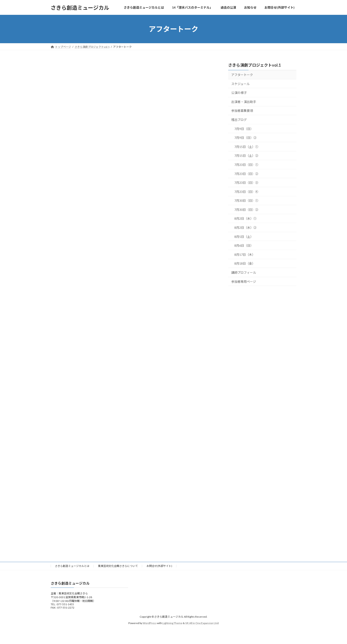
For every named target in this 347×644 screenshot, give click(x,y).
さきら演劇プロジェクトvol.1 (254, 65)
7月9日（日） (244, 129)
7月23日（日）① (246, 165)
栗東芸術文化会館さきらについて (118, 566)
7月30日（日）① (246, 201)
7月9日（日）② (245, 138)
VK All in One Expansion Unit (202, 623)
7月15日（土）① (246, 147)
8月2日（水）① (245, 219)
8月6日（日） (244, 245)
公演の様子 (239, 93)
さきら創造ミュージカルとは (72, 566)
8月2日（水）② (245, 228)
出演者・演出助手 (244, 102)
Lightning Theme (172, 623)
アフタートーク (242, 75)
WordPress (150, 623)
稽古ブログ (239, 120)
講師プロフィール (244, 273)
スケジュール (240, 84)
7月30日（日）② (246, 210)
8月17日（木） (245, 255)
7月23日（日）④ (246, 192)
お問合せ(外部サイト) (159, 566)
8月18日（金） (245, 264)
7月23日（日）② (246, 174)
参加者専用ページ (244, 282)
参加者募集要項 (242, 111)
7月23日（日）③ (246, 183)
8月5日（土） (244, 237)
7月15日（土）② (246, 156)
